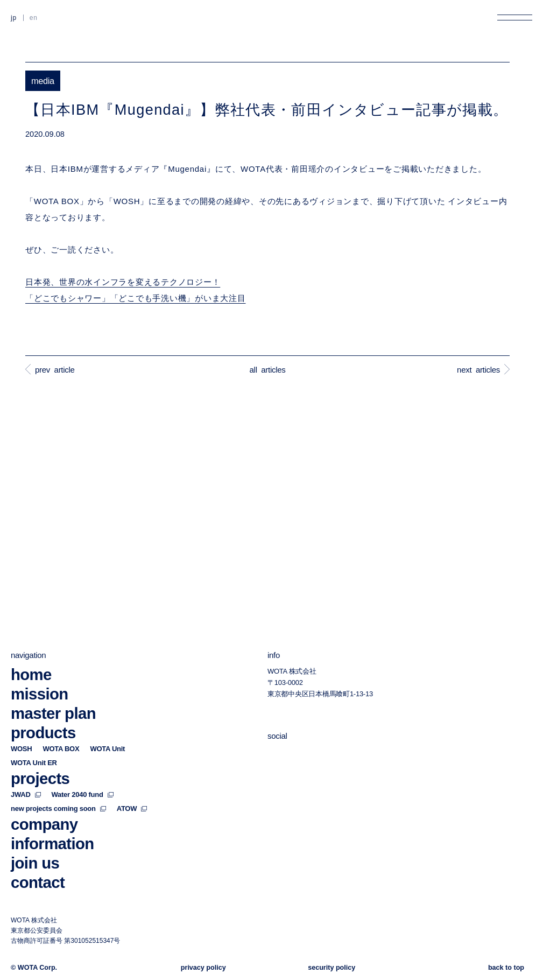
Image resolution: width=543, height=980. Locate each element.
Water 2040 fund (83, 794)
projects (40, 778)
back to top (506, 968)
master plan (53, 713)
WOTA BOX (61, 749)
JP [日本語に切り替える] (14, 18)
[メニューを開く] (515, 17)
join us (35, 863)
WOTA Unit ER (34, 763)
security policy (332, 968)
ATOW (132, 808)
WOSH (21, 749)
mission (40, 694)
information (52, 843)
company (44, 824)
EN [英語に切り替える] (34, 18)
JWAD (26, 794)
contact (38, 882)
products (43, 733)
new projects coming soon (58, 808)
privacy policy (203, 968)
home (31, 674)
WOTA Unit (107, 749)
